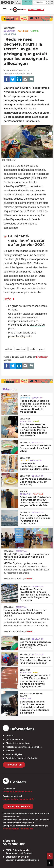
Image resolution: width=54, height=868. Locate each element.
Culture (24, 461)
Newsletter (14, 765)
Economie (25, 398)
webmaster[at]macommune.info (18, 829)
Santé (36, 421)
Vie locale (10, 34)
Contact (10, 736)
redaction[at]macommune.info (17, 792)
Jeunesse (23, 31)
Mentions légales (14, 754)
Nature (34, 31)
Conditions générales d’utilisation (22, 758)
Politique (38, 494)
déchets (9, 349)
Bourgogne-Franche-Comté (31, 695)
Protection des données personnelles (24, 747)
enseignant (21, 349)
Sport (36, 672)
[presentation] (42, 154)
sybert (41, 349)
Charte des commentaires (18, 743)
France (24, 491)
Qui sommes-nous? (15, 739)
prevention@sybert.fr (20, 336)
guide (32, 349)
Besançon (10, 28)
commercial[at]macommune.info (18, 799)
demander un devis (18, 806)
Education (10, 31)
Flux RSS (10, 751)
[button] (47, 3)
